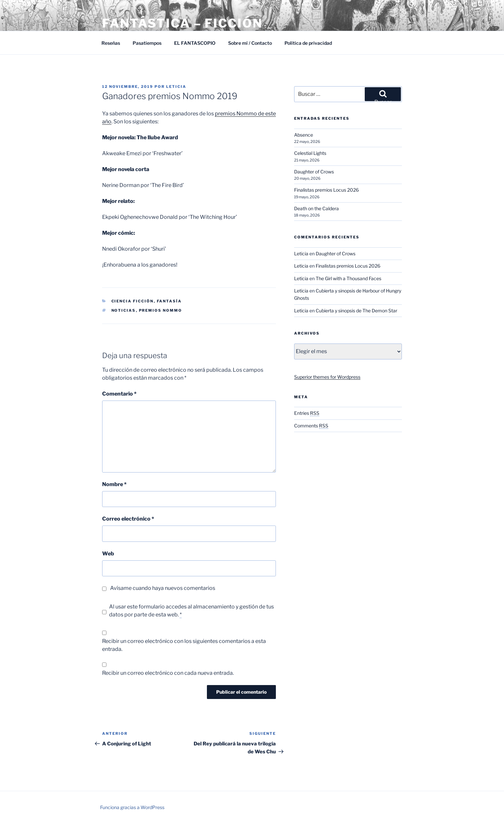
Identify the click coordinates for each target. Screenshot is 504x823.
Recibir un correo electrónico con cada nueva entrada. (168, 673)
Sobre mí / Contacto (250, 43)
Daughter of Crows (314, 172)
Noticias (124, 310)
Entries (307, 413)
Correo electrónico (128, 519)
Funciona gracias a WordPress (132, 807)
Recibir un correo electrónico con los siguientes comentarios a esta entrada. (184, 645)
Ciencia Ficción (133, 301)
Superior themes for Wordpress (327, 377)
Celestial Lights (310, 153)
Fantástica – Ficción (182, 23)
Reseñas (111, 43)
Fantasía (169, 301)
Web (108, 554)
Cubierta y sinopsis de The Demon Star (356, 311)
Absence (304, 135)
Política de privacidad (308, 43)
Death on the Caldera (316, 208)
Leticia (176, 87)
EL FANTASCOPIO (195, 43)
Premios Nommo (161, 310)
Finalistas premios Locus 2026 (326, 190)
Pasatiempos (147, 43)
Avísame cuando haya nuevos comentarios (163, 588)
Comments (311, 426)
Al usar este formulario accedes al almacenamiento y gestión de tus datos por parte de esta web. (191, 611)
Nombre (114, 484)
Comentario (119, 394)
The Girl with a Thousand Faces (348, 278)
